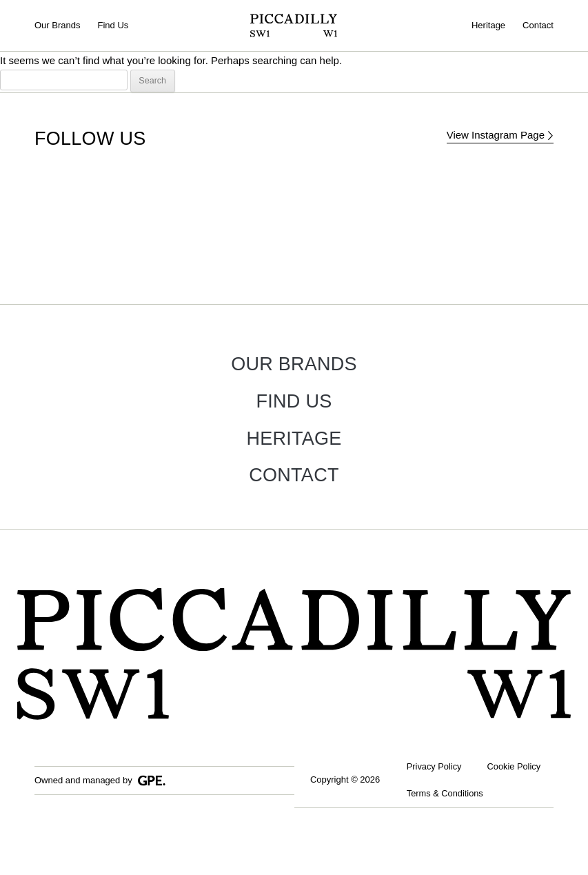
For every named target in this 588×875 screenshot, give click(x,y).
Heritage (488, 25)
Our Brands (57, 25)
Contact (538, 25)
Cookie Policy (435, 796)
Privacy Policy (435, 767)
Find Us (113, 25)
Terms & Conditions (446, 825)
